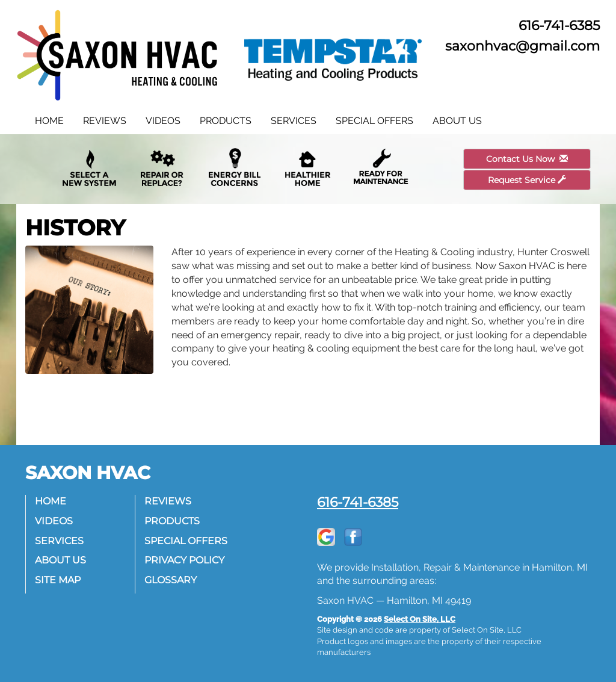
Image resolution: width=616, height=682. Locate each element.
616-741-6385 (358, 502)
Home (49, 121)
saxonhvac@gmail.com (522, 46)
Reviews (105, 121)
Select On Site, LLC (420, 619)
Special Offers (374, 121)
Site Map (58, 580)
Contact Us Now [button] (527, 159)
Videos (163, 121)
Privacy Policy (184, 560)
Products (226, 121)
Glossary (171, 580)
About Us (457, 121)
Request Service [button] (527, 180)
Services (294, 121)
